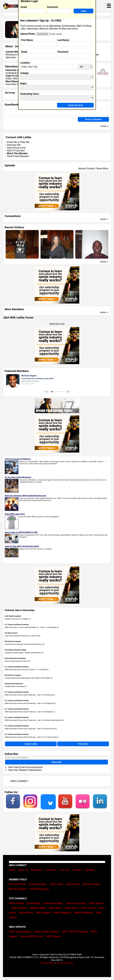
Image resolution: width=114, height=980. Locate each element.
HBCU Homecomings (20, 932)
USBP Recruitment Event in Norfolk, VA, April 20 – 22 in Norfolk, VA (27, 670)
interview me (57, 324)
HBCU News (55, 908)
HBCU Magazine (62, 913)
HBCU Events (26, 913)
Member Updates (18, 889)
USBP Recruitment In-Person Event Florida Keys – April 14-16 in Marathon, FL (30, 712)
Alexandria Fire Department (14, 684)
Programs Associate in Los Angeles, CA (18, 619)
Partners (77, 870)
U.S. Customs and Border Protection (17, 625)
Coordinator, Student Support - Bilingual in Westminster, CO (24, 653)
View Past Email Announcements (25, 767)
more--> (104, 219)
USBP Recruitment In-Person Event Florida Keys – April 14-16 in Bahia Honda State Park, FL (35, 720)
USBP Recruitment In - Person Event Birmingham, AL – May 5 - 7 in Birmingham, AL (32, 627)
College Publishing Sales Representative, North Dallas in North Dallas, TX (28, 678)
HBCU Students (19, 908)
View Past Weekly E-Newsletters (25, 770)
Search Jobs (31, 744)
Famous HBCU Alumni (32, 936)
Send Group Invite (16, 148)
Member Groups (92, 884)
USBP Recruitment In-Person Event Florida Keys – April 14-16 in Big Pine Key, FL (31, 729)
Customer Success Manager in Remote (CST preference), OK (24, 644)
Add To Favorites (16, 151)
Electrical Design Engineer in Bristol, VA (18, 661)
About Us (23, 870)
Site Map (90, 870)
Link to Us (65, 870)
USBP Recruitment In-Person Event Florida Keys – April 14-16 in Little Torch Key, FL (32, 737)
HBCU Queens (54, 936)
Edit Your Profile (17, 884)
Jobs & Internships (53, 903)
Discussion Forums (76, 903)
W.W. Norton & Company (13, 641)
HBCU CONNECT (19, 781)
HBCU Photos (89, 908)
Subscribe (57, 762)
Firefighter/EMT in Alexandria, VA (15, 686)
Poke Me (25, 142)
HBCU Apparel (43, 913)
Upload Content (86, 168)
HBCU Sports (71, 908)
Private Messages (39, 889)
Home (12, 870)
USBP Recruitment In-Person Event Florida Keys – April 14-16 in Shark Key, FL (30, 695)
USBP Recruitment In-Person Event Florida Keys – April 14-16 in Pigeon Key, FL (30, 703)
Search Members (38, 884)
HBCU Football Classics (47, 932)
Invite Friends (73, 884)
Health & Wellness (83, 913)
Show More (102, 168)
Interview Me (14, 145)
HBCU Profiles (16, 903)
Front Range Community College (15, 650)
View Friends (56, 884)
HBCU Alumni (96, 903)
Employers (36, 870)
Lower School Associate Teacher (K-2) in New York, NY (22, 636)
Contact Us (51, 870)
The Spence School (11, 633)
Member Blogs (38, 908)
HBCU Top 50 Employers (75, 932)
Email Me (12, 142)
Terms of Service (65, 963)
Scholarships (34, 903)
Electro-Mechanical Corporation (15, 658)
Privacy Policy (48, 963)
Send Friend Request (18, 156)
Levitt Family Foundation (13, 616)
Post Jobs (83, 744)
